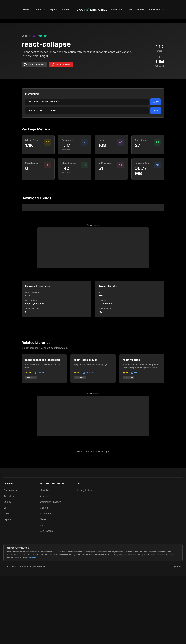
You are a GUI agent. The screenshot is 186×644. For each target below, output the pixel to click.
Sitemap (178, 634)
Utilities (7, 570)
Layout (7, 587)
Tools (6, 581)
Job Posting (46, 599)
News (43, 587)
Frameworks (10, 558)
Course (44, 575)
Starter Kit (45, 581)
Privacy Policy (84, 558)
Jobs (130, 10)
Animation (42, 36)
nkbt (101, 363)
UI (34, 36)
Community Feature (51, 570)
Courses (66, 10)
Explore (54, 10)
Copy (156, 102)
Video (43, 593)
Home (26, 10)
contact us (32, 625)
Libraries (26, 36)
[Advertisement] (93, 315)
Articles (44, 564)
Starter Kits (117, 10)
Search (140, 10)
